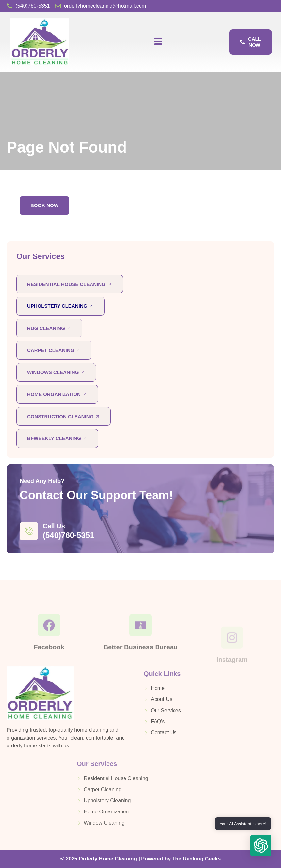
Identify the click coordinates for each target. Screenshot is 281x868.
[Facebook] (49, 645)
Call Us (54, 526)
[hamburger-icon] (158, 42)
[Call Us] (29, 531)
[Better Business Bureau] (140, 645)
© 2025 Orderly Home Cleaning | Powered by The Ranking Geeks (140, 859)
